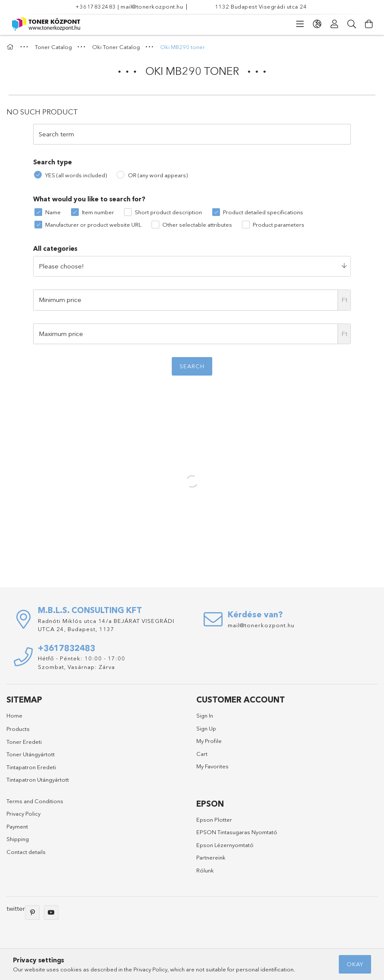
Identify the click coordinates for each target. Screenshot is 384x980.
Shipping (18, 839)
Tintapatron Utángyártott (38, 780)
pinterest (32, 912)
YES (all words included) (76, 175)
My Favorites (212, 766)
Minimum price (60, 300)
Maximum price (61, 334)
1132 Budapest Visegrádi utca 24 (261, 6)
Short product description (168, 212)
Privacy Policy (23, 814)
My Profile (209, 741)
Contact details (26, 852)
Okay (355, 964)
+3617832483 (96, 6)
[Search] (352, 24)
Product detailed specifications (263, 212)
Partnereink (211, 857)
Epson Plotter (214, 820)
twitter (16, 908)
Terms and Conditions (35, 801)
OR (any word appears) (158, 175)
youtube (51, 912)
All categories (55, 248)
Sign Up (206, 728)
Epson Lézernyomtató (225, 845)
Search (192, 366)
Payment (17, 826)
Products (18, 729)
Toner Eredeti (24, 742)
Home (14, 715)
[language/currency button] (317, 24)
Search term (56, 134)
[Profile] (334, 24)
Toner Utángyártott (31, 754)
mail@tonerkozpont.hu (152, 6)
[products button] (300, 24)
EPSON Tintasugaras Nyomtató (237, 832)
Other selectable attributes (197, 225)
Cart (202, 754)
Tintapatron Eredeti (31, 767)
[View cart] (369, 24)
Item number (98, 212)
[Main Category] (11, 47)
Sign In (205, 715)
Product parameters (279, 225)
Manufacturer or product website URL (93, 225)
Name (53, 212)
